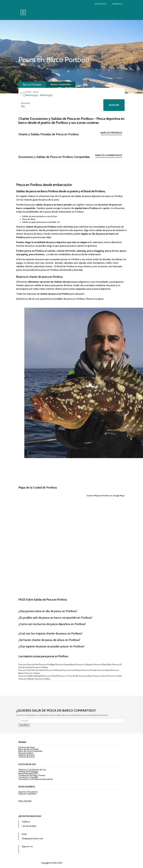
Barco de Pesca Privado (29, 749)
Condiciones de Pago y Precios (32, 775)
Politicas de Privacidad (28, 772)
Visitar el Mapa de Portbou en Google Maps (106, 496)
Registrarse (117, 4)
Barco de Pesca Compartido (30, 751)
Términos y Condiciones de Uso (32, 770)
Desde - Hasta (32, 92)
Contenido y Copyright (28, 777)
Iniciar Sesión (101, 4)
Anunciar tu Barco (26, 753)
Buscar (114, 105)
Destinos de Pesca (27, 747)
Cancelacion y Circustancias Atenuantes (36, 779)
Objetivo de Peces (27, 755)
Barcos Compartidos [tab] (61, 84)
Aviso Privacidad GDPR (28, 773)
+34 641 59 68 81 (29, 826)
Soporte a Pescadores (28, 792)
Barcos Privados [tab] (32, 85)
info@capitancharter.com (33, 838)
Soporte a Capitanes (27, 794)
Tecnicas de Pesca (26, 757)
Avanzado (25, 103)
